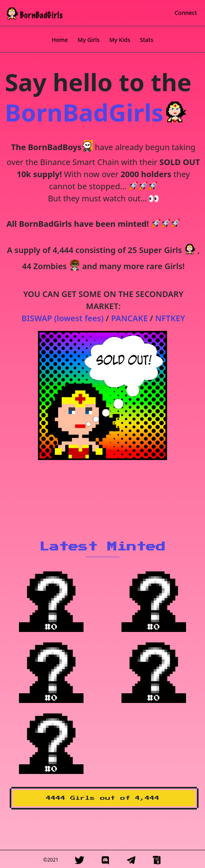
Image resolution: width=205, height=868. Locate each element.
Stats (147, 40)
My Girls (88, 40)
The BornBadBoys (46, 147)
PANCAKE (129, 318)
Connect (186, 13)
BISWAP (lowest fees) (63, 318)
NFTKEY (170, 318)
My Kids (120, 40)
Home (60, 40)
